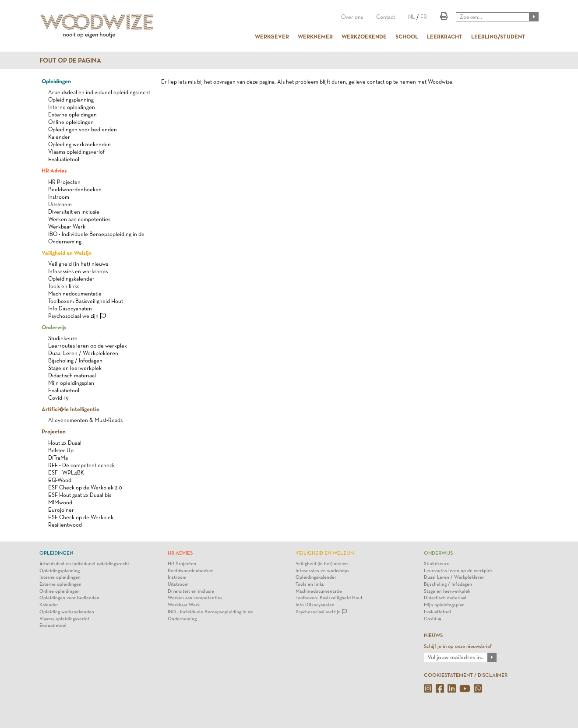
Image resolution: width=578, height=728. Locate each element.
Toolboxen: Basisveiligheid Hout (86, 301)
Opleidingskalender (71, 279)
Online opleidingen (71, 122)
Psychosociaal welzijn (77, 316)
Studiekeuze (63, 338)
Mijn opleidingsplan (71, 383)
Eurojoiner (61, 510)
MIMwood (60, 502)
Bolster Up (61, 450)
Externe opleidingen (72, 114)
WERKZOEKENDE (364, 36)
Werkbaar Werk (67, 227)
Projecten (54, 431)
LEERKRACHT (445, 36)
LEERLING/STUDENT (498, 36)
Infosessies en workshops (78, 271)
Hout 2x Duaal (65, 443)
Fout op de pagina (70, 60)
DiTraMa (58, 458)
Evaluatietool (64, 159)
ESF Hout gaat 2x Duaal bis (80, 495)
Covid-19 (58, 398)
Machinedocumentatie (75, 294)
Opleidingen (56, 81)
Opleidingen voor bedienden (83, 129)
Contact (386, 17)
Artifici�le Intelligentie (70, 409)
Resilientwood (65, 525)
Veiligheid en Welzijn (67, 253)
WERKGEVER (272, 36)
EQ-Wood (60, 480)
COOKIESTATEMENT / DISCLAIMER (466, 675)
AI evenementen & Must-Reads (85, 420)
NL (412, 17)
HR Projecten (64, 182)
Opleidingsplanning (71, 100)
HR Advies (54, 170)
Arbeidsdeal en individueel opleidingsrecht (99, 92)
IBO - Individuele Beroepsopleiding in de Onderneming (210, 615)
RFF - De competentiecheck (81, 465)
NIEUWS (433, 635)
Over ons (352, 17)
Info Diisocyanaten (70, 308)
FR (424, 17)
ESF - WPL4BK (66, 473)
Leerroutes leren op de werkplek (88, 346)
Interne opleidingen (72, 107)
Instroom (59, 197)
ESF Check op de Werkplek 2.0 (85, 487)
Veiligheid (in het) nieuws (78, 264)
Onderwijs (54, 327)
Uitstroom (60, 204)
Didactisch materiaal (72, 375)
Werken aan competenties (79, 219)
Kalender (59, 137)
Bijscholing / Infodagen (75, 360)
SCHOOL (407, 36)
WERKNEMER (315, 36)
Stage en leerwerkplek (75, 368)
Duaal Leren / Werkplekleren (83, 353)
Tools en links (64, 286)
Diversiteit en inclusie (74, 212)
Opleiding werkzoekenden (79, 144)
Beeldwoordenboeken (75, 189)
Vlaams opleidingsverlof (76, 152)
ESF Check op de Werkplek (81, 517)
